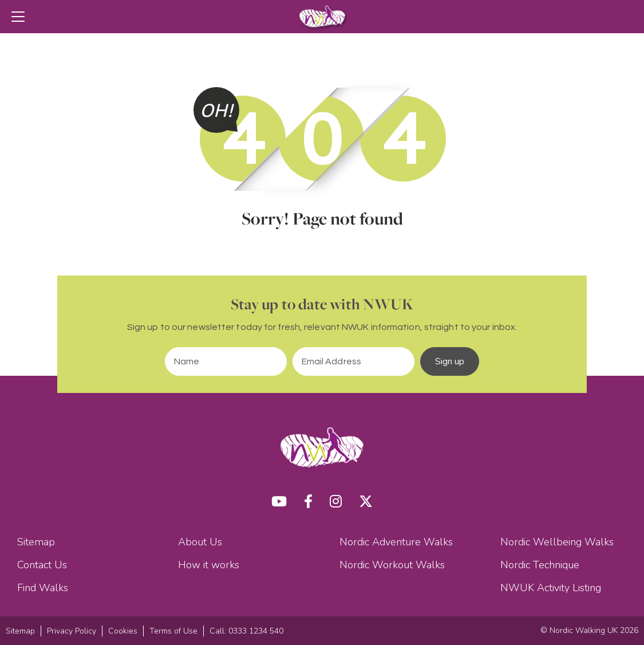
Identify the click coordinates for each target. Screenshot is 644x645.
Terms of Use (173, 631)
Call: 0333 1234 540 (246, 631)
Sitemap (36, 542)
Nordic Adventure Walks (396, 542)
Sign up (450, 361)
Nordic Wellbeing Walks (557, 542)
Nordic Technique (540, 565)
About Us (200, 542)
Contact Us (42, 565)
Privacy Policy (72, 631)
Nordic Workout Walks (392, 565)
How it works (209, 565)
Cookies (123, 631)
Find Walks (43, 588)
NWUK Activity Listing (551, 588)
